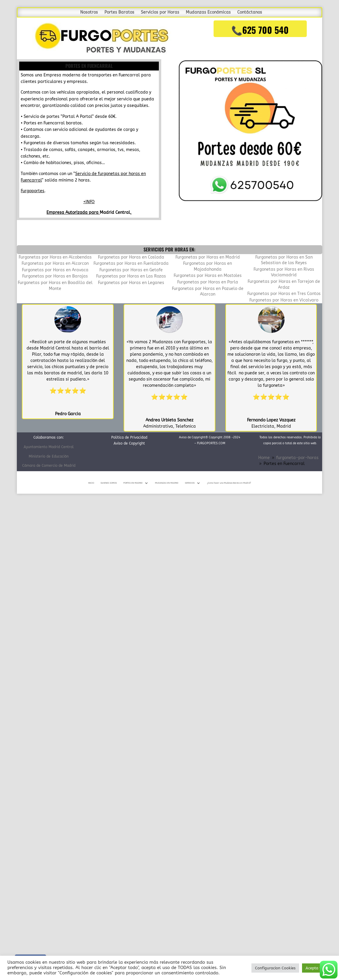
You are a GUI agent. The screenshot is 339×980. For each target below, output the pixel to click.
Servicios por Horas (160, 13)
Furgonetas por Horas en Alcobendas (55, 257)
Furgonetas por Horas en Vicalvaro (284, 300)
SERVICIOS (190, 483)
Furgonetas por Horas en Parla (208, 282)
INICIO (91, 483)
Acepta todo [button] (317, 968)
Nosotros (89, 13)
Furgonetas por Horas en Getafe (131, 270)
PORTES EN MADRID (133, 483)
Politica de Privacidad (129, 437)
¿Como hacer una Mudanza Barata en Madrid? (229, 483)
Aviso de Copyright (129, 443)
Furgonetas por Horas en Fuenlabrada (131, 263)
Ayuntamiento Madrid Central (49, 447)
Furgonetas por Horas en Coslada (131, 257)
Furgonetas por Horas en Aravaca (55, 270)
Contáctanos (250, 13)
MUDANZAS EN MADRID (167, 483)
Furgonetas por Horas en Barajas (55, 276)
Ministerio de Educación (49, 456)
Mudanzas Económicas (208, 13)
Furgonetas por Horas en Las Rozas (131, 276)
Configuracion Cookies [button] (275, 968)
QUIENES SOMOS (109, 483)
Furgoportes (33, 191)
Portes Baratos (119, 13)
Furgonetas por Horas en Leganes (131, 283)
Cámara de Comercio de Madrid (49, 466)
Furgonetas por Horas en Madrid (208, 257)
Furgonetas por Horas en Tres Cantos (284, 294)
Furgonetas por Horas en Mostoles (208, 276)
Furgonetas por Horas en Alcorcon (55, 263)
